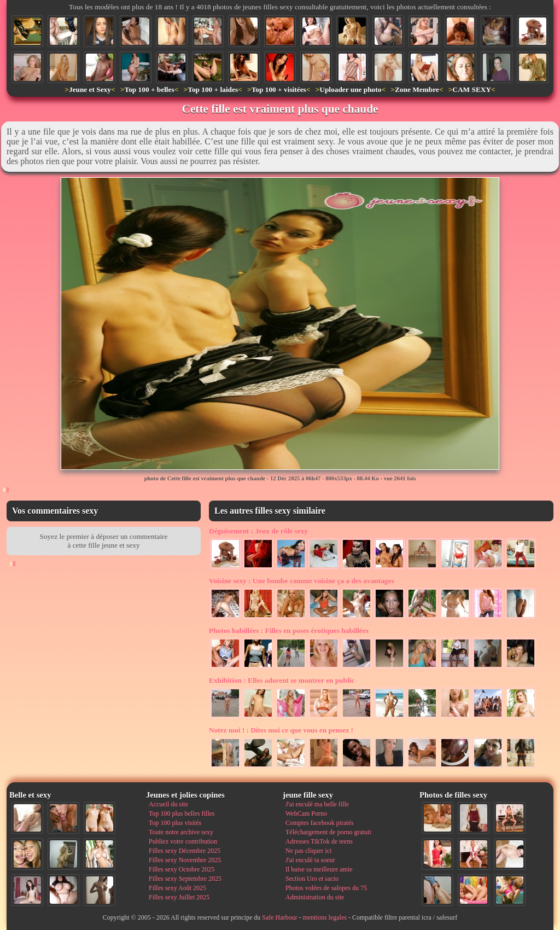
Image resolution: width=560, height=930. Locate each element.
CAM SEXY (472, 89)
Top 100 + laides (213, 89)
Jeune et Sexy (90, 89)
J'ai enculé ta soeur (310, 860)
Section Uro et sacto (312, 879)
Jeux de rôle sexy (258, 531)
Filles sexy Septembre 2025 (185, 879)
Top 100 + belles (149, 89)
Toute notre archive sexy (181, 832)
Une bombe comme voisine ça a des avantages (302, 581)
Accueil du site (168, 804)
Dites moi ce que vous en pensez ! (281, 730)
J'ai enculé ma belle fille (317, 804)
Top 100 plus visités (175, 823)
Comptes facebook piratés (320, 823)
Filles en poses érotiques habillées (289, 630)
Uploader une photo (350, 89)
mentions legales (325, 917)
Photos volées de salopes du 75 (326, 888)
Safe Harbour (279, 917)
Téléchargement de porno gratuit (328, 832)
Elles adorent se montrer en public (282, 680)
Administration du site (315, 897)
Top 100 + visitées (279, 89)
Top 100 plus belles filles (182, 813)
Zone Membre (417, 89)
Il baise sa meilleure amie (319, 869)
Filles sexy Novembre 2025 (185, 860)
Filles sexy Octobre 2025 (182, 869)
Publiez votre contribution (183, 841)
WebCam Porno (306, 813)
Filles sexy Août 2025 (177, 888)
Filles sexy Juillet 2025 (179, 897)
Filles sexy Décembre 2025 (185, 851)
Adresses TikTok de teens (319, 841)
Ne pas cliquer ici (308, 851)
